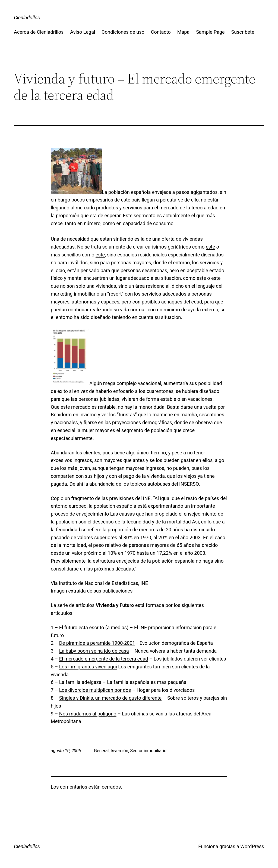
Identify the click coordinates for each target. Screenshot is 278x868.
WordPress (252, 846)
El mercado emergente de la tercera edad (104, 659)
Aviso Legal (83, 32)
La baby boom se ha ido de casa (94, 651)
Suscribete (243, 32)
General (101, 751)
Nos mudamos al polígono (88, 714)
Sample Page (210, 32)
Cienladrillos (27, 18)
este (210, 247)
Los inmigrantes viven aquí (88, 667)
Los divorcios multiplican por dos (95, 690)
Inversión (120, 751)
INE (147, 498)
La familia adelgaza (80, 682)
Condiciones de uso (123, 32)
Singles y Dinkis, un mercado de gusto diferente (110, 698)
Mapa (183, 32)
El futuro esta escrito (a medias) (94, 627)
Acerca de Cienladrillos (39, 32)
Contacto (161, 32)
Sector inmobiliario (149, 751)
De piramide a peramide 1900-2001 (97, 643)
